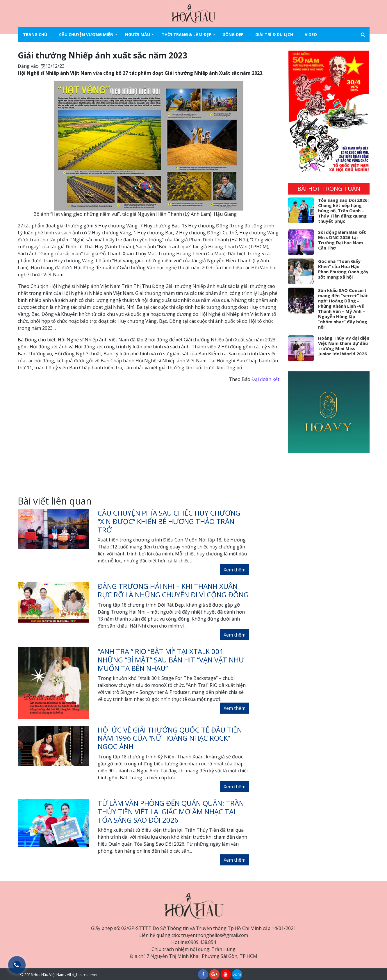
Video (311, 34)
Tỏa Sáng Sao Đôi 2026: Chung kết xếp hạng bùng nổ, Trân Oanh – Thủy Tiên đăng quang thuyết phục (343, 211)
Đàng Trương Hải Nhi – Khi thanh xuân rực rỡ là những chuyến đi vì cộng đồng (173, 590)
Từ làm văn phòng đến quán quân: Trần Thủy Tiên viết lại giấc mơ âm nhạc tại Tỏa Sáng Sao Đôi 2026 (171, 811)
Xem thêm (234, 570)
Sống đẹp (233, 34)
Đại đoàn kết (265, 379)
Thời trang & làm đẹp (187, 34)
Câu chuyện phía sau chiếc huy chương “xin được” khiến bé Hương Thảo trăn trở (169, 521)
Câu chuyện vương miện (86, 34)
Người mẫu (138, 34)
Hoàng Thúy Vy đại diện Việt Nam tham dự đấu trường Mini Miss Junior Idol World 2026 (344, 346)
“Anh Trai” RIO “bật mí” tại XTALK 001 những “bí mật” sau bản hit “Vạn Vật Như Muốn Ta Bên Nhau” (171, 660)
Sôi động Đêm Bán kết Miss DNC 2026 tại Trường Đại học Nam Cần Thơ (342, 240)
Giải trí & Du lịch (274, 34)
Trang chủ (35, 34)
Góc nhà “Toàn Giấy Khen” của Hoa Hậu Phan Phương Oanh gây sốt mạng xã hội (343, 269)
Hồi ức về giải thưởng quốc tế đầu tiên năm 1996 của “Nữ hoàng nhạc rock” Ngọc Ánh (170, 738)
